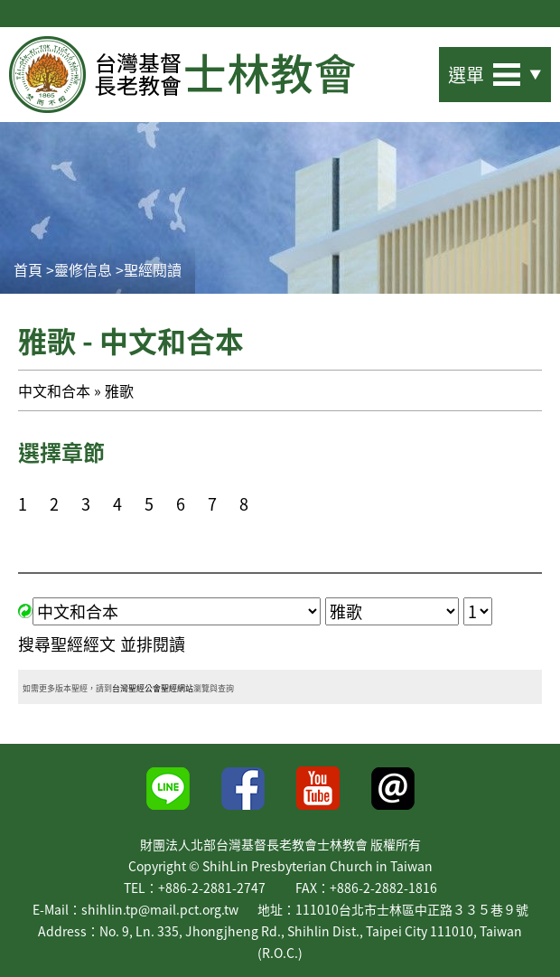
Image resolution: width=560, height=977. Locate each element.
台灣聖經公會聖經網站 (153, 688)
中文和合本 (54, 390)
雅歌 (119, 390)
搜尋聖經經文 (67, 644)
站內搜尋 (408, 69)
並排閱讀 (153, 644)
